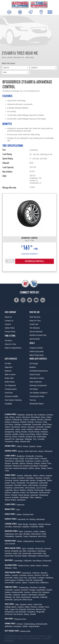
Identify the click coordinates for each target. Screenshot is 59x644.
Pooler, (23, 493)
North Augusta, (10, 580)
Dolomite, (48, 420)
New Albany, (37, 561)
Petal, (44, 534)
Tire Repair (34, 389)
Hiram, (25, 485)
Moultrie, (48, 490)
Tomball (33, 614)
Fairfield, (23, 422)
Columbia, (23, 575)
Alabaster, (21, 415)
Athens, (12, 417)
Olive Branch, (36, 534)
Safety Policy (10, 328)
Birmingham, (36, 417)
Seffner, (31, 468)
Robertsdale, (42, 437)
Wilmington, (33, 556)
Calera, (49, 417)
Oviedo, (44, 463)
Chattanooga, (24, 587)
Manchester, (33, 595)
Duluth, (7, 483)
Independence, (29, 541)
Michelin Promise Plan (38, 335)
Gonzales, (9, 527)
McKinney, (31, 609)
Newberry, (50, 578)
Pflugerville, (41, 612)
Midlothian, (9, 626)
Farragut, (32, 590)
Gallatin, (8, 592)
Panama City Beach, (31, 466)
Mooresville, (9, 556)
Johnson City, (36, 592)
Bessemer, (26, 417)
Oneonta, (8, 434)
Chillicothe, (28, 561)
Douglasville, (41, 480)
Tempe (39, 446)
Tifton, (32, 497)
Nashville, (36, 597)
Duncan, (31, 575)
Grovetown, (9, 485)
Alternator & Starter (37, 378)
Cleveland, (34, 587)
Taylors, (25, 583)
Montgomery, (10, 432)
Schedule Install (34, 261)
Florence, (39, 422)
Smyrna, (8, 497)
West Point (42, 536)
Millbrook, (38, 429)
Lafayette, (26, 527)
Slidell (41, 527)
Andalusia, (42, 415)
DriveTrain (9, 393)
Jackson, (27, 592)
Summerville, (10, 583)
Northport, (44, 432)
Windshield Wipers (37, 404)
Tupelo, (26, 536)
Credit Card (34, 324)
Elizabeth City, (17, 551)
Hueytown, (31, 427)
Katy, (7, 609)
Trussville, (41, 439)
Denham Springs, (44, 524)
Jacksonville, (10, 429)
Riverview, (9, 468)
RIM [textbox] (5, 72)
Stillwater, (8, 568)
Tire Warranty (35, 328)
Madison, (30, 429)
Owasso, (45, 566)
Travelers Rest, (34, 583)
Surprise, (32, 446)
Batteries (8, 371)
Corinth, (36, 531)
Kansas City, (40, 541)
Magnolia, (23, 609)
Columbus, (39, 478)
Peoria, (26, 446)
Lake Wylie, (32, 578)
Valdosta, (38, 497)
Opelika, (16, 434)
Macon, (16, 490)
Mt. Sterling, (31, 519)
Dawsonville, (24, 480)
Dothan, (8, 422)
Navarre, (8, 463)
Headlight (8, 404)
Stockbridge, (24, 497)
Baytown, (24, 604)
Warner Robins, (11, 500)
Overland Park (28, 514)
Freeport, (44, 459)
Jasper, (18, 429)
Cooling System (11, 389)
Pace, (50, 463)
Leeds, (24, 429)
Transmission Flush (37, 396)
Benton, (21, 451)
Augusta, (49, 476)
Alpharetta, (28, 476)
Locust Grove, (41, 488)
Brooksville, (30, 456)
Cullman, (26, 420)
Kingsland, (9, 488)
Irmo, (25, 578)
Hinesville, (18, 485)
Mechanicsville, (42, 624)
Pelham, (45, 434)
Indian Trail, (17, 553)
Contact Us (9, 321)
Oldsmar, (30, 463)
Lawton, (33, 566)
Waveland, (33, 536)
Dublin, (50, 480)
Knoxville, (8, 595)
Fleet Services (35, 317)
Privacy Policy (10, 332)
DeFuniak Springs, (12, 459)
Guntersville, (37, 424)
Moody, (18, 432)
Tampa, (44, 468)
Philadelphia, (10, 536)
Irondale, (48, 427)
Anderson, (36, 573)
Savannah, (34, 495)
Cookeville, (9, 590)
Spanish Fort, (10, 439)
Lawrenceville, (19, 488)
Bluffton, (8, 575)
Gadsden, (18, 424)
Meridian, (27, 534)
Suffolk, (25, 626)
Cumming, (9, 480)
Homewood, (16, 427)
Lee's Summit (10, 544)
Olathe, (19, 514)
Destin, (22, 459)
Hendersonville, (18, 592)
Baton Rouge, (23, 524)
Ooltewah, (44, 597)
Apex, (24, 549)
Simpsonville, (38, 580)
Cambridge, (19, 561)
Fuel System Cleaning (13, 400)
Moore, (39, 566)
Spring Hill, (18, 600)
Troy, (35, 439)
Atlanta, (42, 476)
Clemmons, (39, 549)
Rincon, (8, 495)
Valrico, (50, 468)
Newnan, (8, 493)
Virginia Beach (34, 626)
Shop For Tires (10, 344)
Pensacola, (44, 466)
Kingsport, (46, 592)
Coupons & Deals (36, 348)
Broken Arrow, (24, 566)
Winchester (41, 519)
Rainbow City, (31, 437)
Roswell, (14, 495)
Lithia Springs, (30, 488)
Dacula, (16, 480)
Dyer (18, 510)
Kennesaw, (43, 485)
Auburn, (19, 417)
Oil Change (34, 364)
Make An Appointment (13, 348)
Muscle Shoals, (34, 432)
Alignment (9, 367)
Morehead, (22, 519)
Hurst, (47, 607)
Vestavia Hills (25, 441)
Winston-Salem (43, 556)
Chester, (20, 624)
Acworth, (20, 476)
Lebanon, (24, 595)
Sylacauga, (20, 439)
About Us (8, 317)
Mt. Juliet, (17, 597)
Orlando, (37, 463)
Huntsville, (40, 427)
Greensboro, (32, 551)
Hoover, (24, 427)
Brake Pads (9, 378)
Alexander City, (32, 415)
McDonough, (39, 490)
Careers (8, 324)
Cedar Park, (38, 604)
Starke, (38, 468)
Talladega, (28, 439)
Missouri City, (41, 609)
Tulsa (15, 568)
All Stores (8, 341)
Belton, (20, 541)
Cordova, (17, 590)
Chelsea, (8, 420)
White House (27, 600)
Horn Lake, (19, 534)
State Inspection (36, 382)
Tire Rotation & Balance (39, 393)
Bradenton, (21, 456)
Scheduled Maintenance (39, 371)
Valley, (17, 441)
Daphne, (33, 420)
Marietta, (31, 490)
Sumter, (18, 583)
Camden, (15, 575)
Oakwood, (16, 493)
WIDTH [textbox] (6, 68)
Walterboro (44, 583)
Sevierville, (9, 600)
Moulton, (25, 432)
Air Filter (8, 364)
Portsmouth (47, 561)
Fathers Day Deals (37, 351)
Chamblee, (30, 478)
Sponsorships (35, 339)
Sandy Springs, (24, 495)
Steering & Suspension (38, 385)
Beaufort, (44, 573)
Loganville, (9, 490)
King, (45, 553)
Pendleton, (21, 580)
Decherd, (25, 590)
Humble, (41, 607)
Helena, (8, 427)
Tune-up (33, 400)
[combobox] (16, 68)
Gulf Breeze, (9, 461)
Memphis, (42, 595)
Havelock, (8, 553)
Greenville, (9, 578)
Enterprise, (15, 422)
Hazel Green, (47, 424)
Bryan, (30, 604)
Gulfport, (43, 531)
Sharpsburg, (44, 495)
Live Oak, (45, 461)
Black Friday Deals (37, 355)
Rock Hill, (29, 580)
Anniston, (50, 415)
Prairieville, (34, 527)
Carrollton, (21, 478)
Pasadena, (31, 612)
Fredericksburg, (29, 624)
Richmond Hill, (45, 493)
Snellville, (15, 497)
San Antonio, (18, 614)
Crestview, (39, 456)
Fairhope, (31, 422)
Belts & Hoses (10, 374)
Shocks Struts (35, 374)
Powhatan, (18, 626)
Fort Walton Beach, (33, 459)
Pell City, (8, 437)
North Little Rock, (31, 451)
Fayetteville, (21, 483)
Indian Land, (18, 578)
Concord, (48, 549)
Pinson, (15, 437)
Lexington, (41, 578)
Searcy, (41, 451)
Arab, (7, 417)
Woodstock (21, 500)
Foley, (45, 422)
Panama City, (18, 466)
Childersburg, (17, 420)
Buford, (7, 478)
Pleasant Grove (20, 619)
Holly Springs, (33, 485)
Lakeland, (16, 595)
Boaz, (43, 417)
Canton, (14, 478)
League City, (14, 609)
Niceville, (15, 463)
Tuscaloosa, (9, 441)
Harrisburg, (42, 551)
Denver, (8, 551)
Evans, (13, 483)
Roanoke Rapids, (21, 556)
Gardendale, (27, 424)
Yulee (7, 471)
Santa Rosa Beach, (20, 468)
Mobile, (45, 429)
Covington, (33, 524)
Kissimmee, (29, 461)
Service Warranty (36, 332)
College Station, (11, 607)
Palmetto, (8, 466)
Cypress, (21, 607)
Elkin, (25, 551)
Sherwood (48, 451)
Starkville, (19, 536)
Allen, (17, 604)
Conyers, (47, 478)
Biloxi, (21, 531)
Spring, (27, 614)
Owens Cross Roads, (27, 434)
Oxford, (39, 434)
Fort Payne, (9, 424)
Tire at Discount (30, 636)
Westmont (20, 505)
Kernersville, (37, 553)
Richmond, (9, 614)
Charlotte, (31, 549)
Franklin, (49, 590)
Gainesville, (44, 483)
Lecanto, (38, 461)
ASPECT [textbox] (35, 68)
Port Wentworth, (32, 493)
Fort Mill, (45, 575)
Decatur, (40, 420)
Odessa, (23, 463)
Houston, (34, 607)
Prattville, (22, 437)
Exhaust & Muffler (11, 396)
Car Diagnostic (10, 385)
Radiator (33, 367)
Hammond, (17, 527)
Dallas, (27, 607)
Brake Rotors (10, 382)
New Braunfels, (21, 612)
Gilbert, (20, 446)
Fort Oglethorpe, (32, 483)
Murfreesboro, (26, 597)
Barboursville (25, 631)
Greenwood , (27, 573)
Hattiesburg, (9, 534)
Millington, (9, 597)
